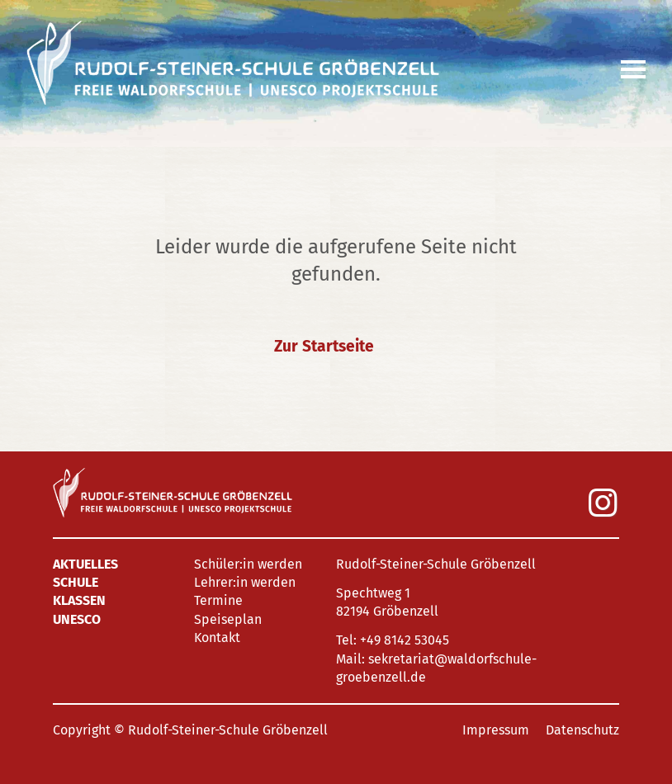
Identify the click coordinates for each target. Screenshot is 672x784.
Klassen (79, 600)
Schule (76, 582)
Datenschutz (582, 730)
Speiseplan (228, 619)
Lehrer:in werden (245, 582)
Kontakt (217, 638)
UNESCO (77, 619)
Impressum (496, 730)
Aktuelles (85, 564)
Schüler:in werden (248, 564)
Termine (218, 600)
